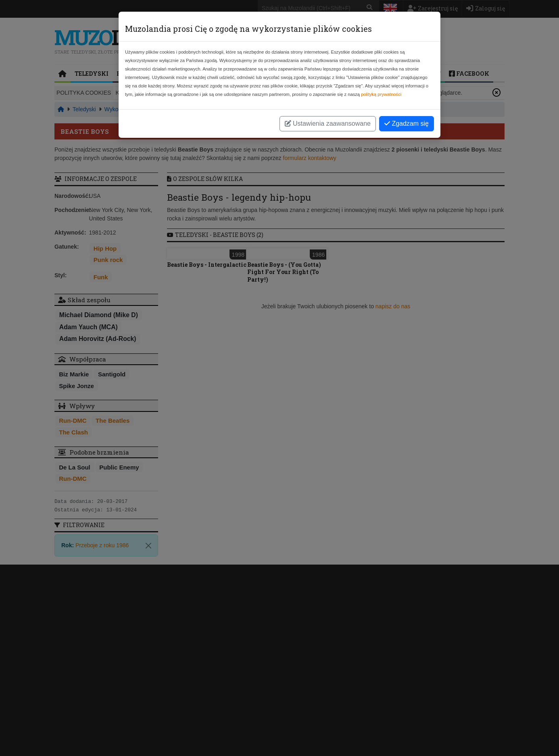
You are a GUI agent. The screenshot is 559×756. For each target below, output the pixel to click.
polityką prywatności (381, 94)
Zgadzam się (407, 124)
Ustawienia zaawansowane (328, 124)
